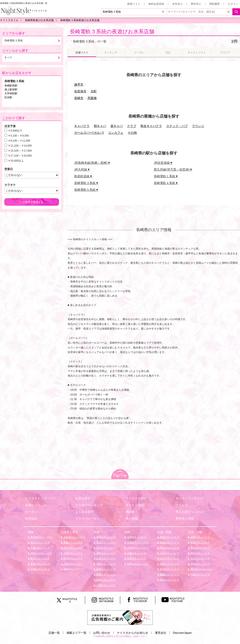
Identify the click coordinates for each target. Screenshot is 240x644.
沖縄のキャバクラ (200, 575)
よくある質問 (84, 512)
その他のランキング (89, 505)
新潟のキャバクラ (106, 537)
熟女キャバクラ (151, 126)
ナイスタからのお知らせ (133, 633)
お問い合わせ (102, 633)
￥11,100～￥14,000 (20, 146)
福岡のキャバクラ (200, 537)
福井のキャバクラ (106, 553)
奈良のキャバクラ (136, 558)
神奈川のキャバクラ (41, 553)
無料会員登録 (156, 4)
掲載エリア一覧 (76, 633)
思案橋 (92, 98)
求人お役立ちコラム (189, 512)
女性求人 (177, 4)
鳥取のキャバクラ (169, 537)
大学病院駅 (11, 93)
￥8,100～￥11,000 (19, 141)
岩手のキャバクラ (73, 548)
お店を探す (83, 498)
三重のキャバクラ (106, 585)
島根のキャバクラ (169, 543)
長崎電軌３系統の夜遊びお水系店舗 (112, 31)
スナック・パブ (177, 126)
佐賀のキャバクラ (200, 543)
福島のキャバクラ (73, 569)
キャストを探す (136, 498)
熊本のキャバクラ (200, 553)
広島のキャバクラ (169, 553)
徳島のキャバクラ (169, 564)
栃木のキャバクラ (40, 558)
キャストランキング (189, 498)
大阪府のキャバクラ (137, 548)
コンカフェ (116, 133)
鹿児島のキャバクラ (201, 569)
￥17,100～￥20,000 (20, 156)
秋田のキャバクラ (73, 558)
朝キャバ (100, 126)
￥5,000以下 (15, 131)
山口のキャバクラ (169, 558)
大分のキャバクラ (200, 558)
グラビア (182, 505)
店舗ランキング (36, 505)
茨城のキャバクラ (40, 569)
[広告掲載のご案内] (120, 617)
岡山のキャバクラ (169, 548)
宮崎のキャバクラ (200, 564)
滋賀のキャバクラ (136, 537)
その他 (132, 133)
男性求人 (196, 4)
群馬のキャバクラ (40, 564)
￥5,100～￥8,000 (18, 136)
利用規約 (31, 519)
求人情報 (132, 519)
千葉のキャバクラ (40, 548)
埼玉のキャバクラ (40, 543)
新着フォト (134, 4)
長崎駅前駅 (11, 86)
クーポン (31, 512)
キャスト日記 (135, 505)
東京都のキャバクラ (41, 537)
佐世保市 (80, 91)
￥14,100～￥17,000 (20, 151)
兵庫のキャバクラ (136, 553)
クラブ (132, 126)
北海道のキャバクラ (74, 537)
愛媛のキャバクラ (169, 575)
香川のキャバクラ (169, 569)
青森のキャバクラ (73, 543)
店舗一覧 (54, 633)
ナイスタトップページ (40, 498)
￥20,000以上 (16, 161)
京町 (94, 91)
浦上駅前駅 (11, 90)
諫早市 (79, 85)
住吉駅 (8, 97)
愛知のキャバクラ (106, 580)
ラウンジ (198, 126)
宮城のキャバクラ (73, 553)
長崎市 (79, 98)
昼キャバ (117, 126)
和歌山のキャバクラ (137, 564)
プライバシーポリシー (91, 519)
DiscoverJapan (182, 633)
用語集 (130, 512)
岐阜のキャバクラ (106, 569)
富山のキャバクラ (106, 543)
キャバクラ (82, 126)
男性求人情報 (185, 519)
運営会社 (161, 633)
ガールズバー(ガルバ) (89, 133)
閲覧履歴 (214, 4)
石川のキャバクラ (106, 548)
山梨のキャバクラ (106, 558)
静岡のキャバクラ (106, 575)
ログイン (233, 4)
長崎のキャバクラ (200, 548)
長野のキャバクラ (106, 564)
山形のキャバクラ (73, 564)
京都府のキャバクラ (137, 543)
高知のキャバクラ (169, 580)
